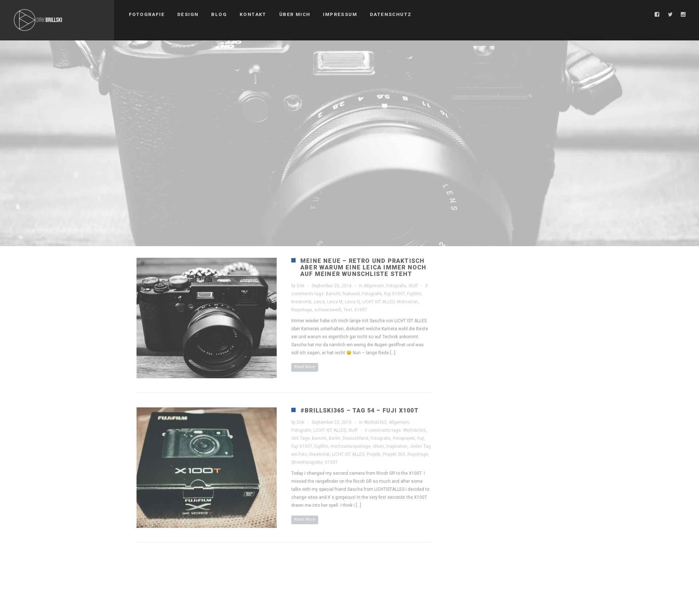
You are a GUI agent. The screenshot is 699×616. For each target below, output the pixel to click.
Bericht (333, 294)
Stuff (413, 286)
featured (351, 294)
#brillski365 (375, 422)
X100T (361, 310)
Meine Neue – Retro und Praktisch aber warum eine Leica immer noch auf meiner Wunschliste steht (363, 267)
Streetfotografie (307, 462)
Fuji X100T (394, 294)
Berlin (335, 438)
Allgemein (374, 286)
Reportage (302, 310)
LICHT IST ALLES (378, 302)
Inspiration (397, 446)
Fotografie (396, 286)
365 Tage (301, 438)
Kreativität (301, 302)
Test (348, 310)
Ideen (378, 446)
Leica (319, 302)
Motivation (407, 302)
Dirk (301, 286)
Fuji (421, 438)
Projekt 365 (394, 454)
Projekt (374, 454)
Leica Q (352, 302)
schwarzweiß (328, 310)
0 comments (378, 430)
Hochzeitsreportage (351, 446)
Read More (305, 367)
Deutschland (356, 438)
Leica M (335, 302)
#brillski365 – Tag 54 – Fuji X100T (360, 410)
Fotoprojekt (404, 438)
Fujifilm (414, 294)
